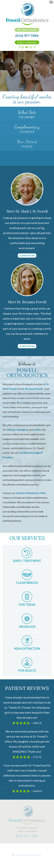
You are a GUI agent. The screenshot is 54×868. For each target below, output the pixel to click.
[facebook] (19, 47)
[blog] (31, 47)
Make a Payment (27, 42)
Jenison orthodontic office (31, 493)
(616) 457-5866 (27, 36)
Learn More (27, 255)
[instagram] (34, 47)
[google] (23, 47)
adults (37, 430)
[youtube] (27, 47)
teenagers (22, 430)
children (11, 430)
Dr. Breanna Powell (32, 389)
